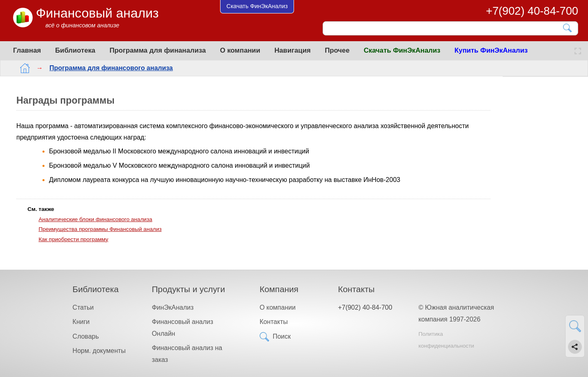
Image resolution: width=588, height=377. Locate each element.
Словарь (86, 336)
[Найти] (568, 28)
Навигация (293, 50)
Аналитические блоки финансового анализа (95, 219)
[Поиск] (445, 28)
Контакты (274, 322)
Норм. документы (99, 351)
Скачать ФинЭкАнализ (402, 50)
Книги (81, 322)
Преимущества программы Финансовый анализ (100, 229)
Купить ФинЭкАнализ (491, 50)
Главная (27, 50)
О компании (240, 50)
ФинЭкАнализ (173, 307)
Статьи (83, 307)
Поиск (282, 336)
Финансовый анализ (97, 13)
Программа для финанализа (158, 50)
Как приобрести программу (73, 239)
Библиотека (75, 50)
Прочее (337, 50)
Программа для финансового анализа (105, 68)
